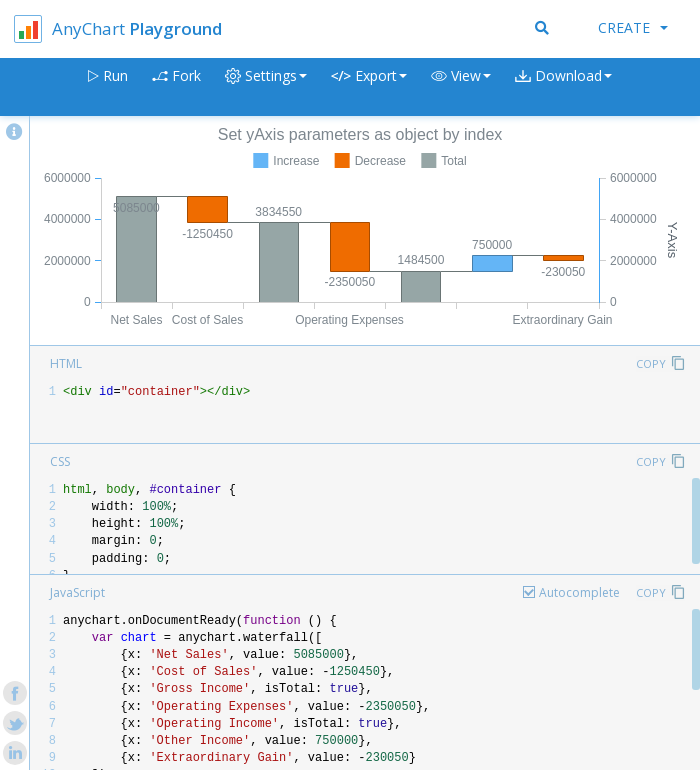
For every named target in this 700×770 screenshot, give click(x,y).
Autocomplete (579, 592)
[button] (461, 87)
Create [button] (633, 27)
